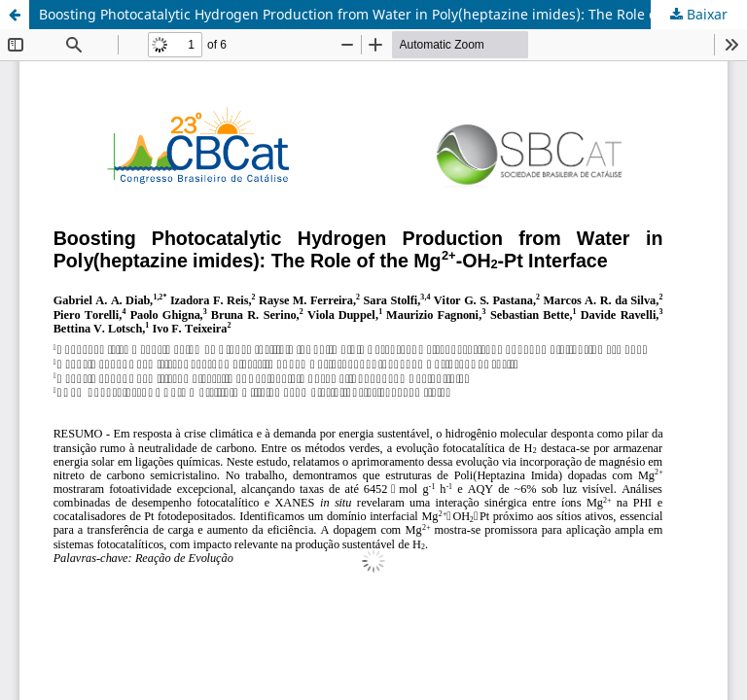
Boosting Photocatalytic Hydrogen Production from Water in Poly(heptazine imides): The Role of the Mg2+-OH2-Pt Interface (393, 14)
